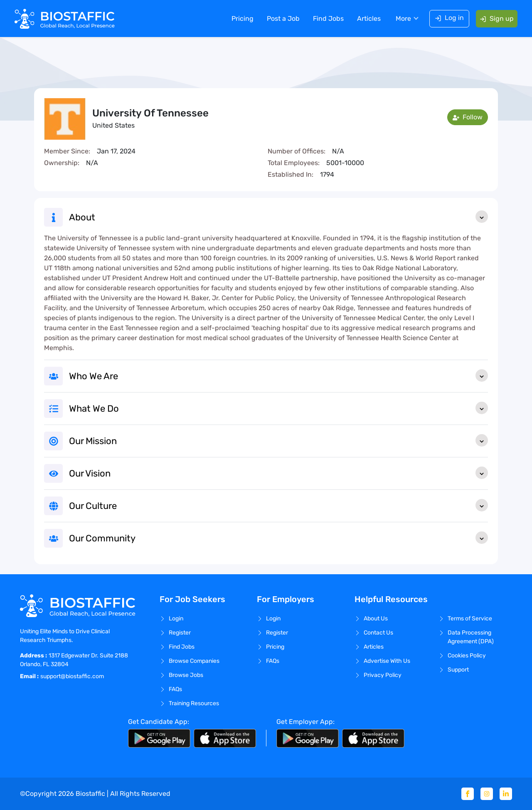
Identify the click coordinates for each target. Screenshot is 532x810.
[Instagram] (487, 794)
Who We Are (278, 375)
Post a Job (283, 19)
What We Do (278, 408)
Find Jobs (328, 19)
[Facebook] (468, 794)
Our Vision (278, 473)
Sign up (496, 19)
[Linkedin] (506, 794)
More (403, 19)
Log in (449, 18)
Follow (468, 117)
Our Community (278, 538)
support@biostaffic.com (72, 676)
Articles (368, 19)
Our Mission (278, 440)
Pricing (242, 19)
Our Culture (278, 505)
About (278, 217)
